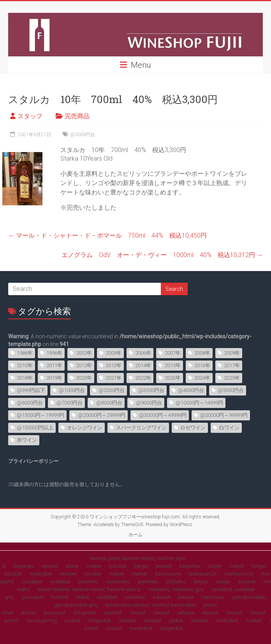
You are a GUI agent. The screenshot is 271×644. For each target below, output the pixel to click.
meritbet (113, 613)
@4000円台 (191, 390)
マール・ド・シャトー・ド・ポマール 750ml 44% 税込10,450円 (107, 235)
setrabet (186, 613)
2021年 (114, 378)
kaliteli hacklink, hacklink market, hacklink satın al (89, 589)
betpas (201, 582)
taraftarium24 (203, 574)
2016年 (202, 365)
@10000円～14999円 (199, 403)
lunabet (138, 613)
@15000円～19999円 (40, 415)
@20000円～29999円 (102, 415)
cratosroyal (213, 597)
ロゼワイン (193, 428)
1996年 (54, 353)
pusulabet (33, 597)
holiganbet (85, 613)
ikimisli (29, 613)
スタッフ (30, 116)
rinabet (94, 566)
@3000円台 (83, 135)
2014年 (143, 365)
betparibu (24, 566)
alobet (72, 566)
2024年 (202, 378)
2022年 (143, 378)
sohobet (127, 620)
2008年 (202, 353)
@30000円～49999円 (163, 415)
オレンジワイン (85, 428)
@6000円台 (30, 403)
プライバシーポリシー (33, 461)
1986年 (25, 353)
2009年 (232, 353)
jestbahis (176, 582)
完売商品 (77, 116)
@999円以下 (31, 390)
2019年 (54, 378)
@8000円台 (109, 403)
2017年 (232, 365)
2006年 (143, 353)
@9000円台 (149, 403)
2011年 (54, 365)
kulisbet (118, 566)
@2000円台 (112, 390)
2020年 (84, 378)
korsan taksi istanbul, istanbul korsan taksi (151, 605)
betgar (141, 566)
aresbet (50, 566)
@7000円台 (70, 403)
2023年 (173, 378)
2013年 (114, 365)
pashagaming (42, 620)
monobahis (118, 582)
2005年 (114, 353)
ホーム (135, 535)
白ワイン (229, 428)
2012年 (84, 365)
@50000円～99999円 (224, 415)
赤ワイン (27, 440)
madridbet (41, 574)
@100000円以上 (35, 428)
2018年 (25, 378)
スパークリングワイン (141, 428)
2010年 (25, 365)
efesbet (210, 613)
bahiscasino (168, 574)
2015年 (173, 365)
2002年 (84, 353)
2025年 (232, 378)
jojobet (176, 620)
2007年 (173, 353)
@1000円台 (72, 390)
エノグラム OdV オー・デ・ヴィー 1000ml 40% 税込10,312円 (162, 255)
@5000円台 (231, 390)
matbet (117, 574)
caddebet (32, 582)
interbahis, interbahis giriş (176, 589)
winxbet (68, 574)
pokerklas (88, 582)
